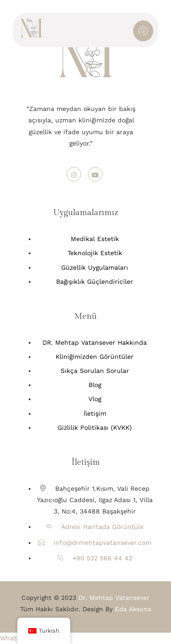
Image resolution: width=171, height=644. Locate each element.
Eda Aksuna (133, 609)
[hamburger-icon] (143, 31)
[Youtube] (95, 174)
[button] (16, 638)
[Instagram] (74, 174)
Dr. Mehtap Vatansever (114, 598)
